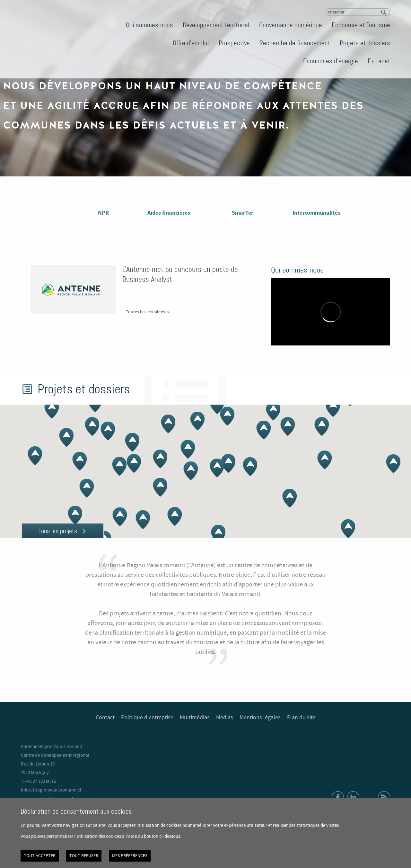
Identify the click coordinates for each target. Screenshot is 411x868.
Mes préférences (130, 856)
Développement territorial (216, 25)
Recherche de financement (295, 43)
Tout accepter (40, 856)
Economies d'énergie (331, 61)
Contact (105, 718)
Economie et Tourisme (361, 25)
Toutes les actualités (145, 312)
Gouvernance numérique (291, 25)
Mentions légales (260, 718)
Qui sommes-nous (149, 25)
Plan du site (301, 718)
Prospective (234, 43)
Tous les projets (58, 531)
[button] (217, 405)
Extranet (379, 61)
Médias (225, 718)
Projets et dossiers (365, 43)
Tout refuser (84, 856)
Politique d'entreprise (147, 718)
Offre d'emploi (191, 43)
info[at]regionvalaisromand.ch (52, 790)
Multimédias (195, 718)
